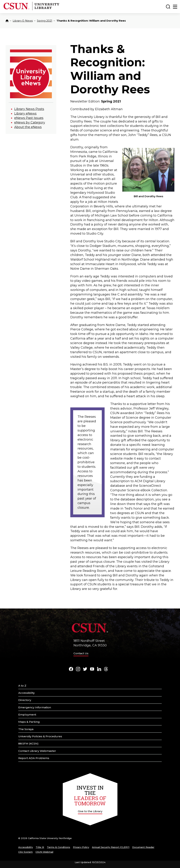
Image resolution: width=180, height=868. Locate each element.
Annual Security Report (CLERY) (111, 847)
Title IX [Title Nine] (40, 847)
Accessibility (26, 693)
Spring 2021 (45, 21)
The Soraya (26, 729)
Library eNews (25, 114)
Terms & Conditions (59, 847)
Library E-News (23, 21)
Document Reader (143, 847)
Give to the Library (90, 811)
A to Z (22, 686)
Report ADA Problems (34, 758)
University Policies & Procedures (40, 736)
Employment (27, 715)
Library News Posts (29, 109)
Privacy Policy (81, 847)
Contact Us (81, 653)
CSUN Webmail (44, 852)
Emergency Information (35, 707)
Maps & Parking (29, 722)
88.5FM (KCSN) (28, 744)
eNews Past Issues (29, 118)
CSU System (25, 852)
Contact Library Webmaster (37, 751)
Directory (25, 700)
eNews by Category (30, 122)
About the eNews (28, 127)
